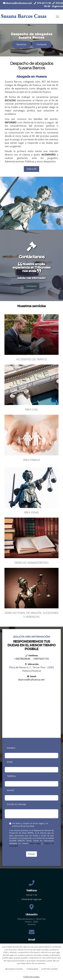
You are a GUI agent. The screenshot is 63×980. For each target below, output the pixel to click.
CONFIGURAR (32, 969)
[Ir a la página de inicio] (24, 17)
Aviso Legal (35, 843)
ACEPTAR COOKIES (50, 969)
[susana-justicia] (31, 203)
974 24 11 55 (32, 895)
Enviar (31, 854)
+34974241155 (41, 659)
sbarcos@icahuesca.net (19, 3)
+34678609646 (22, 659)
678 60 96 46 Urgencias (31, 899)
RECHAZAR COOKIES (14, 969)
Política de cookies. (32, 977)
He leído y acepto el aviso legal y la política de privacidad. (29, 825)
